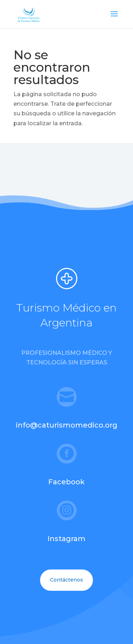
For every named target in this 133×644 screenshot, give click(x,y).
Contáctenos (66, 580)
